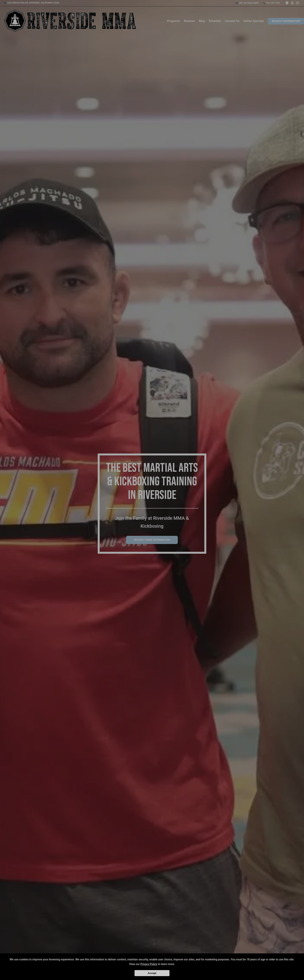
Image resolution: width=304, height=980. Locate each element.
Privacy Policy (149, 964)
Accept (152, 973)
